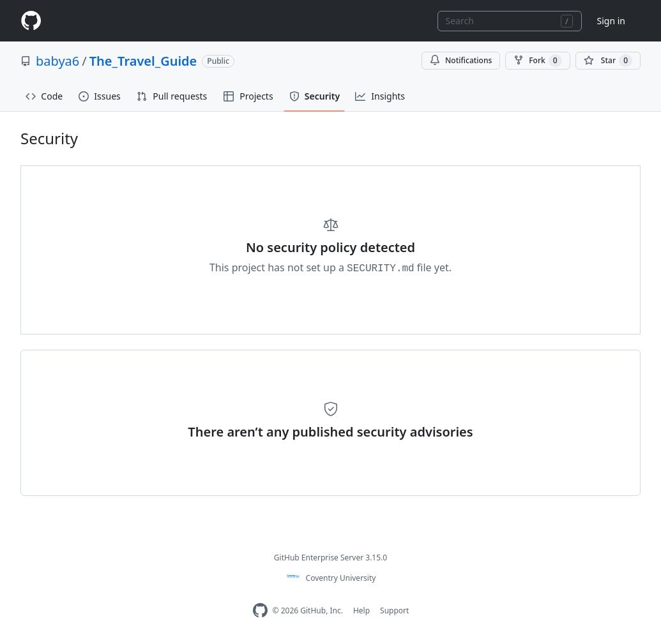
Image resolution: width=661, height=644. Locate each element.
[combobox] (510, 21)
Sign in (611, 21)
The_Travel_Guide (143, 61)
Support (394, 610)
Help (361, 610)
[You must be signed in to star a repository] (608, 61)
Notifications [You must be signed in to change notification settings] (461, 60)
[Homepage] (31, 21)
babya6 (57, 61)
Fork (537, 61)
